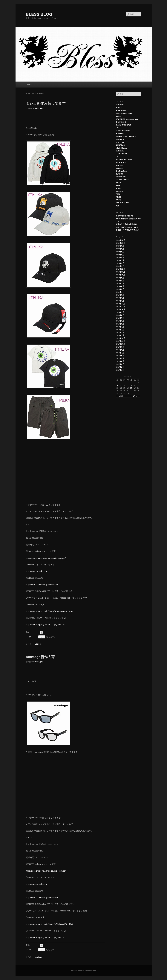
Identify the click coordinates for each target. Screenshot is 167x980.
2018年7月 (120, 318)
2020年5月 (120, 255)
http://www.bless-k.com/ (37, 571)
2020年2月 (120, 263)
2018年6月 (120, 321)
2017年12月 (120, 338)
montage (38, 957)
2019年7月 (120, 283)
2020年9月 (120, 246)
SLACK (119, 188)
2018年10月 (120, 309)
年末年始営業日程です (125, 216)
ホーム (29, 84)
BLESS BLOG (39, 14)
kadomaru (120, 151)
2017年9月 (120, 347)
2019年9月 (120, 278)
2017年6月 (120, 356)
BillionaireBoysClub (124, 113)
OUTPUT (119, 174)
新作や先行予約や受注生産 (126, 224)
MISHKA (38, 644)
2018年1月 (120, 335)
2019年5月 (120, 289)
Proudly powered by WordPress (83, 970)
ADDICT (119, 108)
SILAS (118, 183)
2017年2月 (120, 367)
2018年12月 (120, 304)
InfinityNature (121, 148)
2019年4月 (120, 292)
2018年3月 (120, 330)
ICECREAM (120, 145)
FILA (118, 128)
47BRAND (120, 105)
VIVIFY (118, 200)
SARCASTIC (121, 177)
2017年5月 (120, 358)
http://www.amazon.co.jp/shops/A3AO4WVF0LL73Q (49, 611)
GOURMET (120, 133)
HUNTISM (120, 142)
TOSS (118, 194)
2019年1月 (120, 301)
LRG (118, 157)
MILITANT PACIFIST (124, 159)
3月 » (135, 396)
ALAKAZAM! (121, 110)
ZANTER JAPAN (122, 203)
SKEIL (118, 185)
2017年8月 (120, 350)
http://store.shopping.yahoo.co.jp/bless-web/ (46, 558)
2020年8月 (120, 249)
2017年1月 (120, 370)
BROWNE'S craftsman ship (127, 119)
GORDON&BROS (123, 131)
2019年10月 (120, 275)
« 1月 (121, 396)
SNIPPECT (120, 191)
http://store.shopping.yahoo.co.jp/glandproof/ (46, 624)
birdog (118, 116)
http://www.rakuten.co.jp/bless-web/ (42, 585)
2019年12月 (120, 269)
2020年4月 (120, 257)
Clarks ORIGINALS (124, 125)
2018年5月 (120, 324)
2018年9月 (120, 312)
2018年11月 (120, 307)
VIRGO (119, 197)
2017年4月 (120, 361)
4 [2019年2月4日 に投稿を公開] (117, 385)
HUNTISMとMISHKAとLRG (127, 227)
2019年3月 (120, 295)
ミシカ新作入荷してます (46, 103)
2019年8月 (120, 281)
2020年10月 (120, 243)
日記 (117, 206)
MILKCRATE (121, 162)
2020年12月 (120, 240)
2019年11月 (120, 272)
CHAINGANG (121, 122)
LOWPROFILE (122, 154)
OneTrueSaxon (122, 171)
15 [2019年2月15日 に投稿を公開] (131, 388)
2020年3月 (120, 260)
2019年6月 (120, 286)
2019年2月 (120, 298)
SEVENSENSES (122, 180)
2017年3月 (120, 364)
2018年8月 (120, 315)
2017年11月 (120, 341)
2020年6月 (120, 252)
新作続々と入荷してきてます (127, 230)
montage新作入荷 (40, 657)
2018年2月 (120, 332)
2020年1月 (120, 266)
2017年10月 (120, 344)
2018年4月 (120, 327)
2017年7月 (120, 353)
